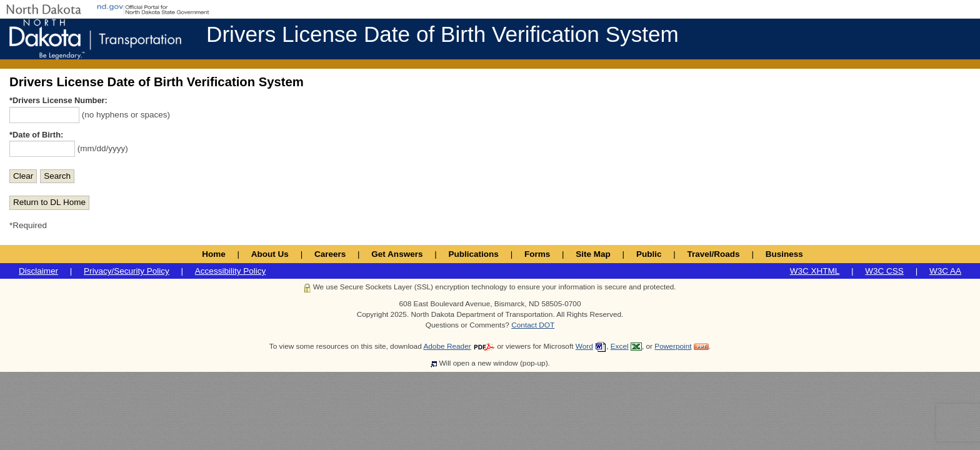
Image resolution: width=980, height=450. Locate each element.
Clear (23, 176)
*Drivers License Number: (58, 100)
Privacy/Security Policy (127, 271)
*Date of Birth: (36, 135)
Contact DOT (533, 325)
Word (584, 346)
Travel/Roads (714, 254)
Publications (474, 254)
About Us (270, 254)
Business (784, 254)
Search (57, 176)
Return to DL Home (49, 202)
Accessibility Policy (230, 271)
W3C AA (945, 271)
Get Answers (397, 254)
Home (214, 254)
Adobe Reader (447, 346)
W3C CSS (884, 271)
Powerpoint (673, 346)
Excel (620, 346)
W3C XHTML (815, 271)
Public (649, 254)
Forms (537, 254)
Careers (330, 254)
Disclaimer (38, 271)
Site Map (593, 254)
